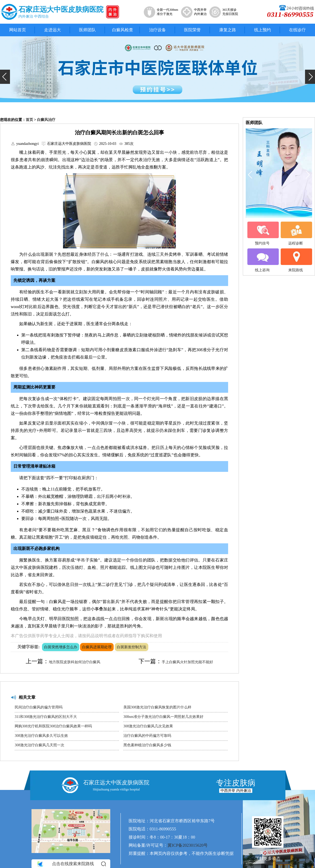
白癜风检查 (123, 30)
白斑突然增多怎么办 (61, 647)
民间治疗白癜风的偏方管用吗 (39, 707)
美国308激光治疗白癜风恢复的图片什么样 (157, 707)
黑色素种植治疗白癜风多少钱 (147, 745)
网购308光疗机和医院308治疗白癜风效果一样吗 (53, 726)
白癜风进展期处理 (97, 647)
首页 (29, 120)
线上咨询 (262, 260)
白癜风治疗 (46, 120)
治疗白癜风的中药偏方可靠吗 (147, 736)
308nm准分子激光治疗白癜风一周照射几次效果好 (163, 717)
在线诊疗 (297, 30)
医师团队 (87, 30)
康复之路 (228, 30)
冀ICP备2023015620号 (188, 845)
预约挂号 (262, 233)
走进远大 (52, 30)
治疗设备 (157, 30)
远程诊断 (296, 233)
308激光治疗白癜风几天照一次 (40, 745)
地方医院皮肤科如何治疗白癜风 (75, 662)
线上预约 (262, 30)
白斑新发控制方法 (132, 647)
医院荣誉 (192, 30)
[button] (5, 77)
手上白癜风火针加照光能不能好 (187, 662)
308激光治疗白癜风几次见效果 (148, 726)
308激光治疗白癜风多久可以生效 (41, 736)
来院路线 (296, 260)
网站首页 (18, 30)
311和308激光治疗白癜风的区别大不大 (46, 717)
